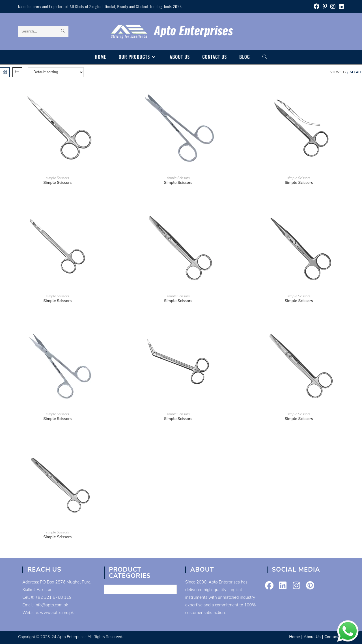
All (359, 72)
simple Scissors (58, 178)
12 (344, 72)
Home (294, 637)
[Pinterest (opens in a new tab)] (325, 7)
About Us (312, 637)
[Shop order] (56, 72)
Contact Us (334, 637)
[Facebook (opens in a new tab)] (316, 7)
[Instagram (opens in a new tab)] (333, 7)
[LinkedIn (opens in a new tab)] (341, 7)
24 (351, 72)
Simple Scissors (57, 183)
